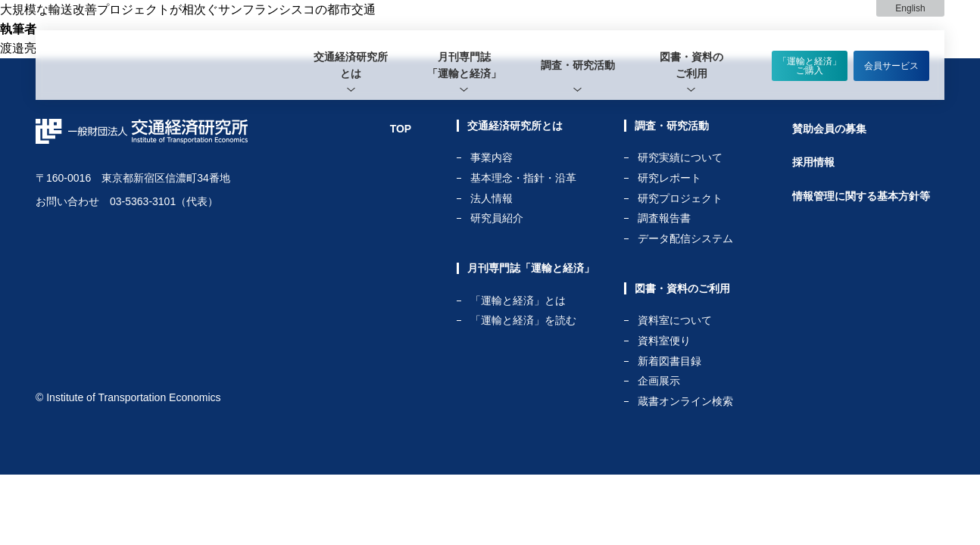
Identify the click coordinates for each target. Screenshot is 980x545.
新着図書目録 (669, 361)
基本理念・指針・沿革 (523, 178)
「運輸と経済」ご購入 (810, 66)
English (910, 8)
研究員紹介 (497, 218)
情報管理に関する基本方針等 (861, 196)
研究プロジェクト (680, 199)
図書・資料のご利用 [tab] (691, 65)
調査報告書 (664, 218)
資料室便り (664, 341)
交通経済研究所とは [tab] (351, 65)
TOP (401, 129)
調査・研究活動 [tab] (578, 65)
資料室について (675, 321)
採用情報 (813, 162)
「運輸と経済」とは (518, 301)
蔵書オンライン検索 (685, 401)
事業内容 (492, 158)
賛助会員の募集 (829, 129)
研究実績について (680, 158)
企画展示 (659, 381)
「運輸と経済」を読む (523, 320)
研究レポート (669, 178)
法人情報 (492, 199)
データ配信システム (685, 238)
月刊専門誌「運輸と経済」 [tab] (464, 65)
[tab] (351, 65)
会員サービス (891, 66)
